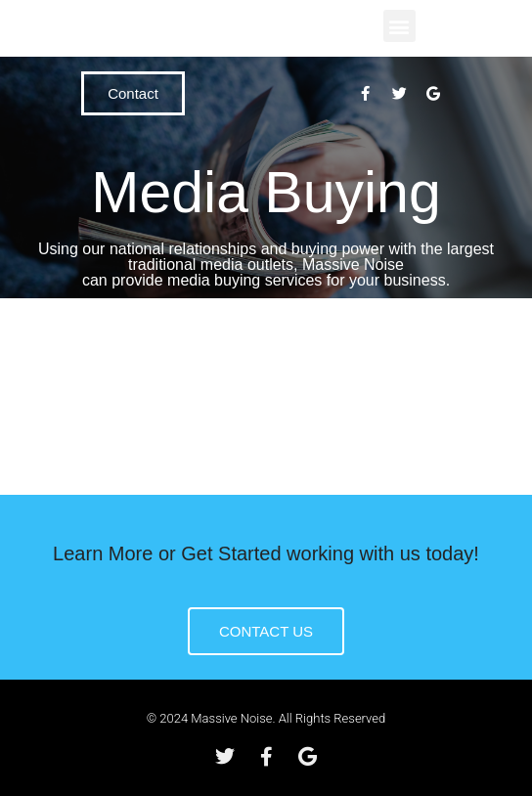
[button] (399, 26)
